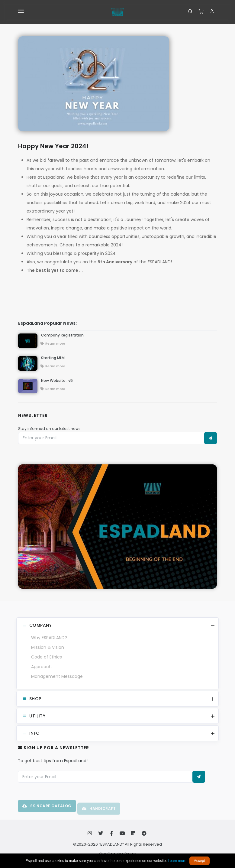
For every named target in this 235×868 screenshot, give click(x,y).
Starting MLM (53, 358)
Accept (200, 861)
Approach (41, 667)
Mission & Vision (48, 647)
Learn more (177, 861)
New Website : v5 (57, 380)
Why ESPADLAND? (49, 638)
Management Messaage (57, 676)
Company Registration (62, 335)
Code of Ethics (47, 657)
